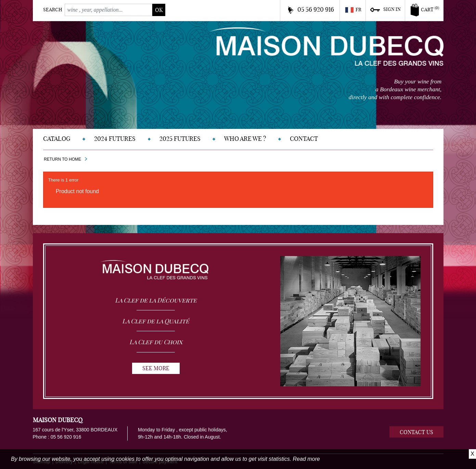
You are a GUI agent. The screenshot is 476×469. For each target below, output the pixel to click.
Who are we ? (245, 139)
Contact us (416, 432)
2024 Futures (115, 139)
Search (53, 10)
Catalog (57, 139)
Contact (304, 139)
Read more (306, 459)
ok (159, 10)
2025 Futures (180, 139)
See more (156, 368)
